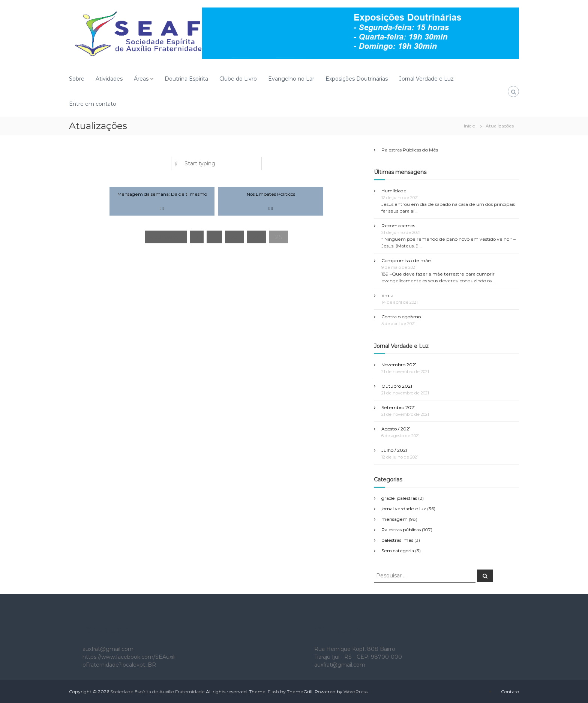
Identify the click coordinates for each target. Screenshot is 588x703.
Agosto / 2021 (396, 429)
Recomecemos (398, 226)
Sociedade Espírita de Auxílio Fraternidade (157, 692)
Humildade (394, 191)
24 (256, 237)
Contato (510, 692)
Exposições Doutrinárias (357, 79)
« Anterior (166, 237)
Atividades (109, 79)
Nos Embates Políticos (271, 194)
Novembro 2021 (399, 365)
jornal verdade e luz (404, 509)
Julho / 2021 (394, 450)
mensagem (394, 519)
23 (234, 237)
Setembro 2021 (398, 407)
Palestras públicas (401, 530)
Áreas (141, 79)
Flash (273, 692)
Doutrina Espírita (186, 79)
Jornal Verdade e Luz (426, 79)
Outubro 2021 (397, 386)
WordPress (355, 692)
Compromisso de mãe (406, 260)
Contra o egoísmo (401, 317)
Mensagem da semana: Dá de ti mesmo (162, 194)
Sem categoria (398, 551)
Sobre (77, 79)
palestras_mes (397, 540)
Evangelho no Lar (291, 79)
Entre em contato (93, 104)
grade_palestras (399, 498)
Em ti (387, 295)
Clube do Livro (238, 79)
